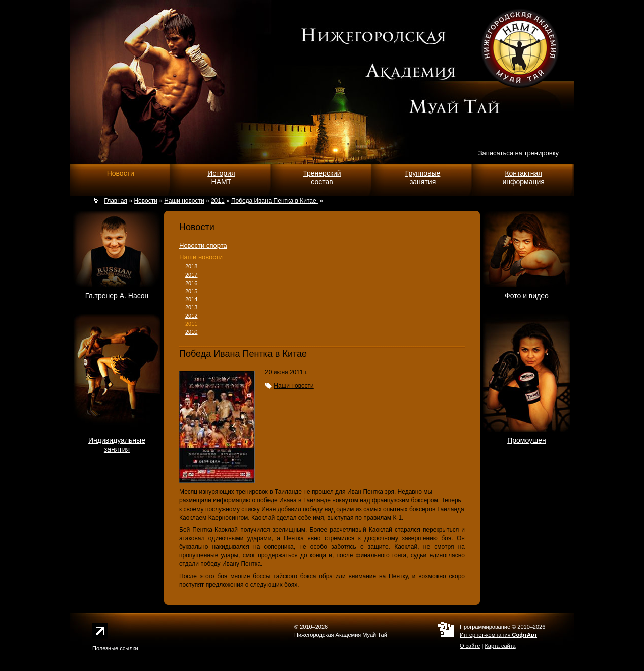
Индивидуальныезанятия (117, 445)
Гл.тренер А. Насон (117, 296)
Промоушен (527, 440)
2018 (191, 266)
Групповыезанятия (423, 177)
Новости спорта (203, 245)
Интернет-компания (498, 635)
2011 (191, 324)
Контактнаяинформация (523, 177)
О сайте (470, 646)
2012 (191, 316)
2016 (191, 283)
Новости (121, 173)
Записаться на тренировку (519, 153)
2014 (191, 299)
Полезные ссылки (115, 648)
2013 (191, 307)
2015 (191, 291)
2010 (191, 332)
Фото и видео (527, 296)
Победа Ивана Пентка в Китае (275, 201)
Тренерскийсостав (322, 177)
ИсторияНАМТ (221, 177)
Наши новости (201, 257)
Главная (116, 201)
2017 (191, 275)
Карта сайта (500, 646)
